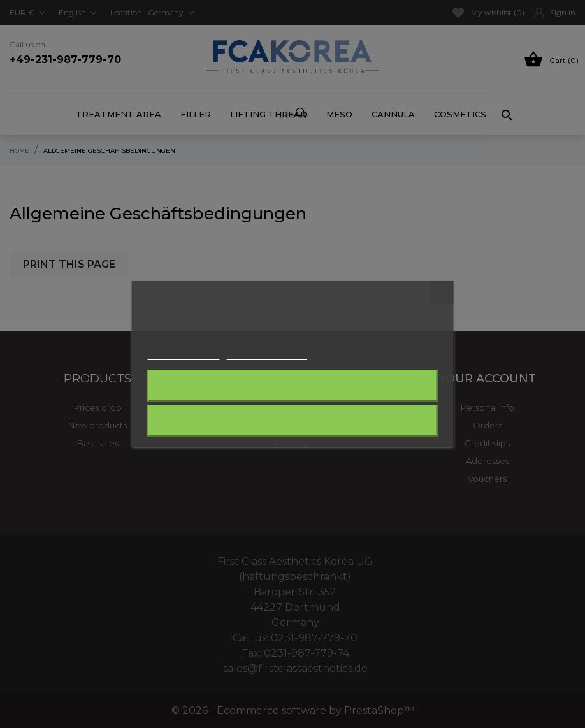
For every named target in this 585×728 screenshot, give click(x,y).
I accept (292, 421)
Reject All (292, 386)
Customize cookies (267, 353)
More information (184, 353)
